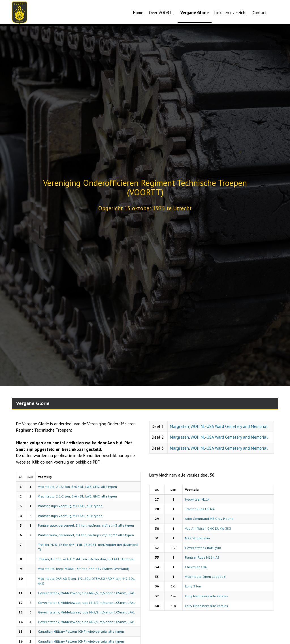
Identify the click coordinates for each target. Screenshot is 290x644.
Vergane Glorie (195, 13)
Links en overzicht (231, 13)
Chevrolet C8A (196, 567)
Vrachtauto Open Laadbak (205, 577)
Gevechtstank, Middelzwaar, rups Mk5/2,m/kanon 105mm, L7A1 (87, 593)
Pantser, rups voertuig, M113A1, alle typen (70, 506)
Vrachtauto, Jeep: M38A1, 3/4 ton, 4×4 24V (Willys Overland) (84, 569)
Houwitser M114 (197, 499)
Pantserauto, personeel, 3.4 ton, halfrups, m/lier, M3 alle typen (86, 525)
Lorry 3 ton (193, 586)
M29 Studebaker (198, 538)
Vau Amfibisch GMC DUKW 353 (208, 528)
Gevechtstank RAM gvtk (203, 548)
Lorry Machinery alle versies (206, 596)
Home (138, 13)
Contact (260, 13)
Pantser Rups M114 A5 (202, 557)
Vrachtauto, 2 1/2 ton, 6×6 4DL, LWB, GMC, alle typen (77, 487)
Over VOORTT (162, 13)
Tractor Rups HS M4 (200, 509)
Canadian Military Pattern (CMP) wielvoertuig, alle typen (81, 631)
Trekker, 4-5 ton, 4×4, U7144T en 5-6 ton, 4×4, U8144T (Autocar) (86, 559)
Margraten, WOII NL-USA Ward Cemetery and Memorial (219, 426)
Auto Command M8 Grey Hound (209, 519)
